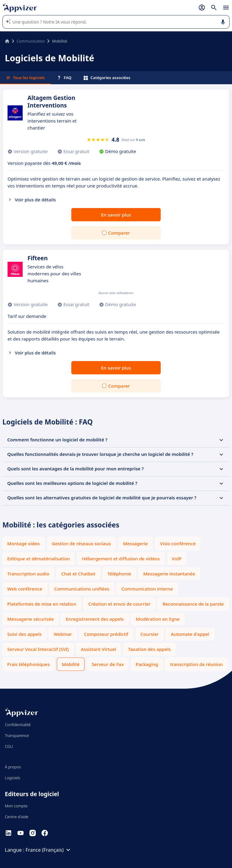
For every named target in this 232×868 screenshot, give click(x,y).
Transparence (17, 735)
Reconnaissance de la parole (193, 604)
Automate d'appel (190, 634)
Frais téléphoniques (29, 664)
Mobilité (71, 664)
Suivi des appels (24, 634)
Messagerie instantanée (169, 574)
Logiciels (13, 778)
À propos (13, 767)
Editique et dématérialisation (39, 559)
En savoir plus (116, 215)
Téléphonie (119, 574)
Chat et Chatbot (78, 574)
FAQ (64, 78)
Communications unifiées (82, 589)
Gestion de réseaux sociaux (81, 543)
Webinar (63, 634)
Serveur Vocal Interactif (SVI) (38, 649)
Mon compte (16, 806)
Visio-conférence (178, 543)
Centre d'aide (17, 817)
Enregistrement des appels (95, 619)
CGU (9, 746)
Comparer (119, 233)
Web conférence (25, 589)
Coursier (150, 634)
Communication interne (147, 589)
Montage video (24, 543)
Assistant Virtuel (99, 649)
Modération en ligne (158, 619)
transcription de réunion (196, 664)
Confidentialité (18, 725)
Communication (31, 41)
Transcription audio (28, 574)
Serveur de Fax (108, 664)
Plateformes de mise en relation (42, 604)
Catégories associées (107, 78)
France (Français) (49, 850)
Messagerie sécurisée (31, 619)
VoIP (177, 559)
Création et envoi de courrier (119, 604)
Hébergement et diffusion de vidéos (121, 559)
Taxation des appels (149, 649)
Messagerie (135, 543)
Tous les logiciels (25, 78)
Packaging (147, 664)
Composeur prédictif (106, 634)
